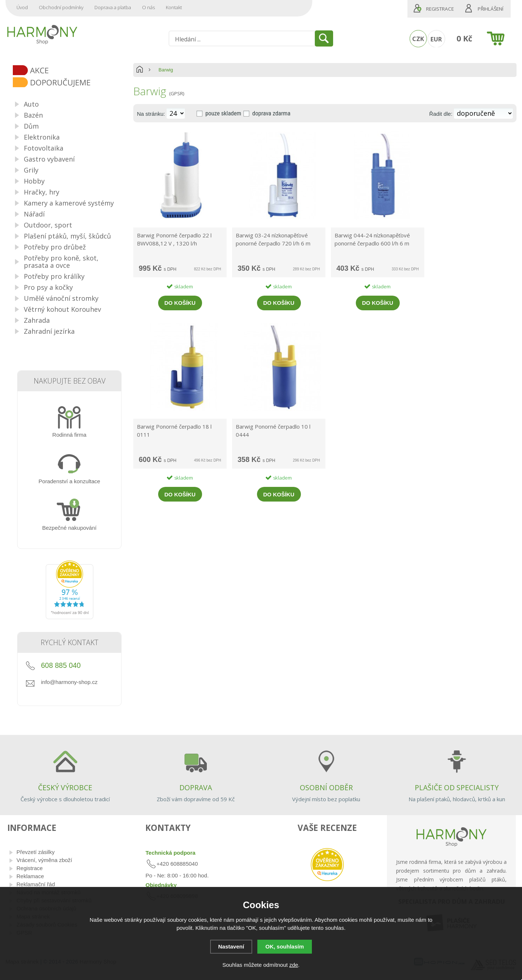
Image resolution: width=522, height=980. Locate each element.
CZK (418, 39)
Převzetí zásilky (36, 852)
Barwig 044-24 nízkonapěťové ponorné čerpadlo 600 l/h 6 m (372, 239)
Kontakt (174, 7)
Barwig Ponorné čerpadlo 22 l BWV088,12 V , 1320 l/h (174, 239)
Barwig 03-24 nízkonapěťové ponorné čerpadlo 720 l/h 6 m (273, 239)
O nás (148, 7)
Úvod (22, 7)
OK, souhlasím (285, 946)
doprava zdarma (271, 113)
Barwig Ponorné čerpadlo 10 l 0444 (273, 430)
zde (294, 965)
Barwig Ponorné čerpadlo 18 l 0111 (174, 430)
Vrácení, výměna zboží (44, 860)
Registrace (440, 9)
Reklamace (30, 876)
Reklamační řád (36, 884)
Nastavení (231, 946)
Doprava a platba (113, 7)
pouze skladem (223, 113)
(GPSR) (177, 93)
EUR (436, 39)
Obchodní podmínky (61, 7)
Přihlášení (491, 9)
